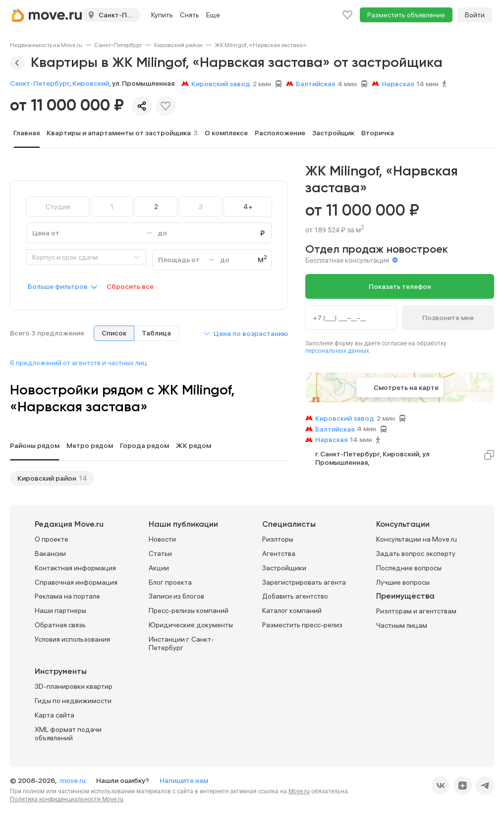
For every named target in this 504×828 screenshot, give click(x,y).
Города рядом (144, 445)
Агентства (279, 553)
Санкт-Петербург (118, 45)
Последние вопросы (409, 568)
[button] (245, 333)
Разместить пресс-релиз (302, 625)
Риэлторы (278, 539)
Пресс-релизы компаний (189, 610)
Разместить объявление (406, 15)
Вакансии (50, 553)
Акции (159, 568)
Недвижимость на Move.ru (46, 45)
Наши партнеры (60, 610)
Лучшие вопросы (403, 582)
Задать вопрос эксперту (416, 553)
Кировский (91, 83)
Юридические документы (191, 625)
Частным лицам (402, 625)
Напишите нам (184, 780)
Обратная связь (60, 625)
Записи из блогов (176, 596)
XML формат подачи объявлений (68, 734)
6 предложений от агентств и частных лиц (79, 363)
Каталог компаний (292, 610)
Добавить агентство (295, 596)
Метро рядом (90, 445)
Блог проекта (170, 582)
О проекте (52, 539)
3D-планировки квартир (74, 686)
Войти (475, 15)
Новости (162, 539)
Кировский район (178, 45)
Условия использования (72, 639)
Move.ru (299, 791)
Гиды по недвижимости (73, 701)
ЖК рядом (194, 445)
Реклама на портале (67, 596)
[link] (46, 45)
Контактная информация (75, 568)
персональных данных (337, 351)
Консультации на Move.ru (417, 539)
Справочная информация (76, 582)
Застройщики (284, 568)
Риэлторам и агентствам (416, 611)
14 (83, 478)
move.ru (74, 780)
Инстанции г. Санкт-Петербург (181, 643)
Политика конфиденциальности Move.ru (67, 799)
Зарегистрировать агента (304, 582)
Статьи (160, 553)
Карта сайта (55, 715)
